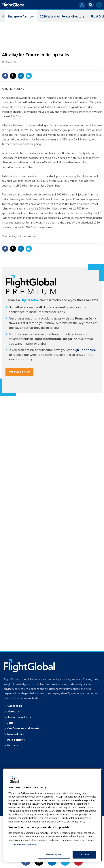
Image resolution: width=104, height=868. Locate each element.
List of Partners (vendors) (23, 845)
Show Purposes (54, 855)
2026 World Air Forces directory (62, 17)
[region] (52, 815)
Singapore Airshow (21, 17)
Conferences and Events (23, 729)
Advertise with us (19, 717)
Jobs (10, 723)
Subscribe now (19, 372)
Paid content (16, 740)
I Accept (84, 855)
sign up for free (84, 350)
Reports (13, 746)
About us (13, 712)
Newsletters (15, 734)
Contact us (15, 706)
